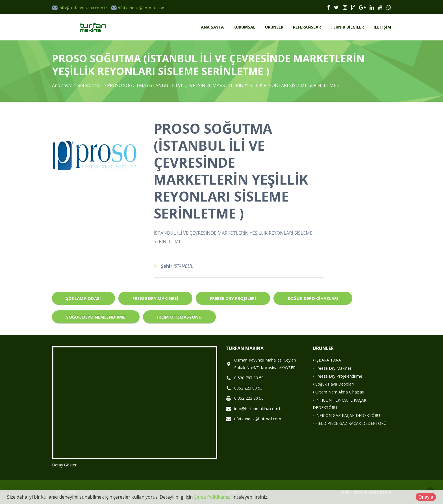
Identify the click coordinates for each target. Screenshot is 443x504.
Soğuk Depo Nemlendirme (96, 317)
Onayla (426, 497)
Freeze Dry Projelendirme (337, 376)
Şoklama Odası (83, 298)
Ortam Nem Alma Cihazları (338, 392)
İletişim (382, 27)
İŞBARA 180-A (327, 360)
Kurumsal (244, 27)
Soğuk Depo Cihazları (313, 298)
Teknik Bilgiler (347, 27)
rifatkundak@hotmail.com (138, 8)
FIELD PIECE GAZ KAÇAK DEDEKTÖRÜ (350, 423)
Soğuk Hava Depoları (333, 384)
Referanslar (307, 27)
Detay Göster (64, 465)
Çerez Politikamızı (213, 497)
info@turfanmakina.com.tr (80, 8)
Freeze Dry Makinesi (155, 298)
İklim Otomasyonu (179, 317)
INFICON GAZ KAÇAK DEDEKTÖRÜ (346, 415)
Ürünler (274, 27)
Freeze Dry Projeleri (233, 298)
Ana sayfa (212, 27)
